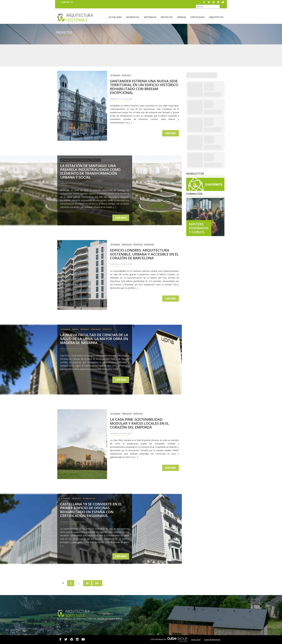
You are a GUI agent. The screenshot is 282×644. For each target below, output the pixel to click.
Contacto (67, 2)
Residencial (149, 245)
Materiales (150, 17)
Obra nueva (127, 245)
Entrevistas (133, 17)
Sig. (98, 583)
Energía (181, 17)
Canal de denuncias (212, 640)
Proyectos (167, 17)
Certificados (197, 17)
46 (88, 583)
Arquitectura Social (81, 160)
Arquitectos (216, 17)
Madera (75, 329)
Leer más (171, 133)
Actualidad (115, 17)
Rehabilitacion (89, 498)
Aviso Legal (196, 640)
